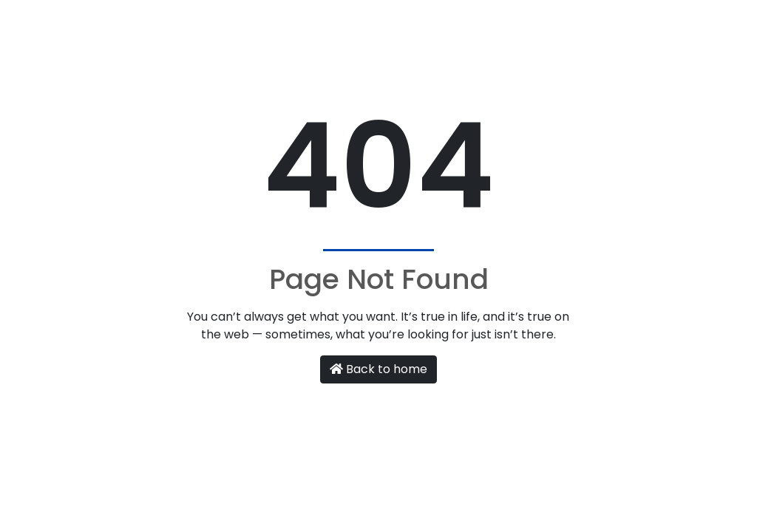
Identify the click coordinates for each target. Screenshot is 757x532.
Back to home (378, 369)
